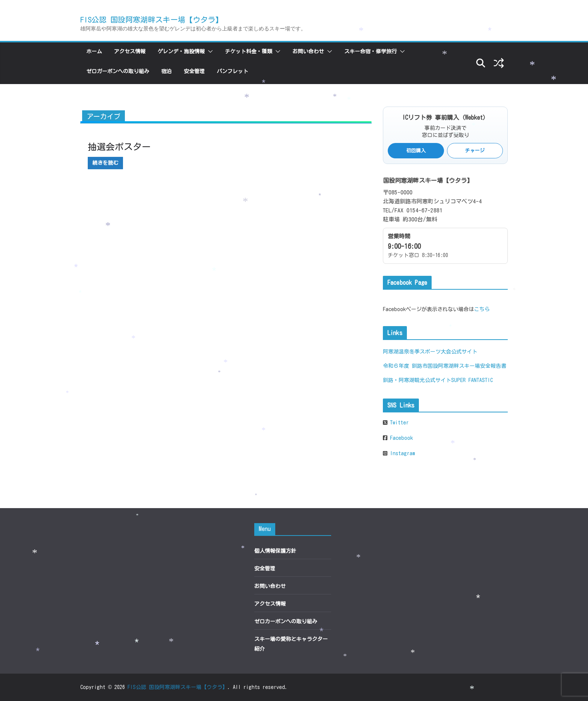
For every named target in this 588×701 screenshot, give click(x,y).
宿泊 (166, 71)
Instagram (401, 453)
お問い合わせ (308, 51)
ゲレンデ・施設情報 (181, 51)
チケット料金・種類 (249, 51)
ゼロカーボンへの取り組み (118, 71)
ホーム (94, 51)
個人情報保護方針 (275, 551)
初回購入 (416, 151)
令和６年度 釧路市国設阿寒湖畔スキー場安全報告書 (445, 366)
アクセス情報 (130, 51)
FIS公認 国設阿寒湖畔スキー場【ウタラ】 (151, 20)
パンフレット (232, 71)
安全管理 (194, 71)
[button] (209, 51)
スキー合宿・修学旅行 (370, 51)
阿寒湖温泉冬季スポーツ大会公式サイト (430, 352)
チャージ (475, 151)
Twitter (398, 423)
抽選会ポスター (119, 147)
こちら (482, 309)
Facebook (400, 438)
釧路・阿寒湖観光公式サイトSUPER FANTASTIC (438, 380)
